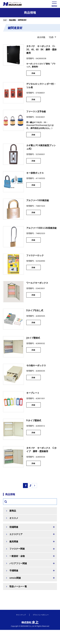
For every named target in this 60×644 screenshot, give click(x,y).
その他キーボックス (36, 365)
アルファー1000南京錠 (38, 200)
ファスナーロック (35, 255)
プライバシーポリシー (41, 615)
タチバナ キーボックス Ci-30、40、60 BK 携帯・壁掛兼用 (41, 50)
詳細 (33, 73)
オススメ (14, 518)
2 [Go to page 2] (30, 485)
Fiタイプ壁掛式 (34, 420)
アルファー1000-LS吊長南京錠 (41, 228)
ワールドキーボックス (37, 283)
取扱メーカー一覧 (18, 586)
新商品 (13, 511)
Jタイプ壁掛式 (33, 338)
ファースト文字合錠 (36, 111)
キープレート (33, 393)
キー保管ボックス (35, 173)
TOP (5, 20)
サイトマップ (21, 615)
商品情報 (12, 20)
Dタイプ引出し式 (35, 310)
